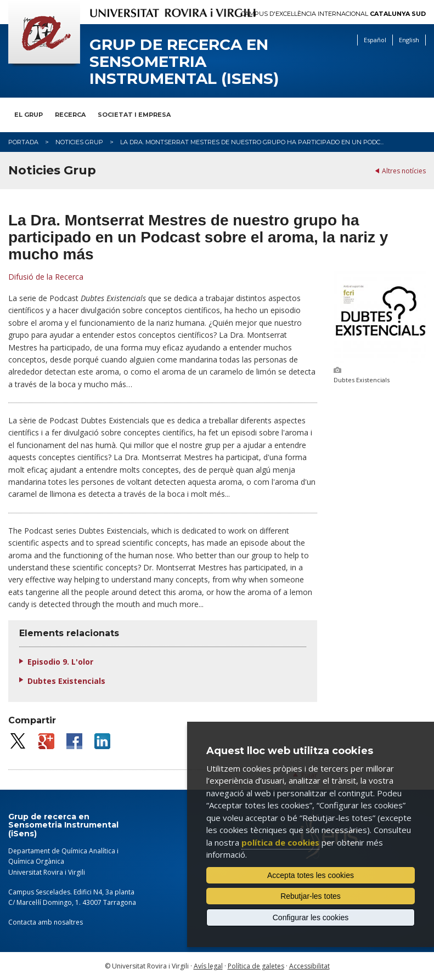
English (409, 40)
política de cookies (280, 842)
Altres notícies (404, 171)
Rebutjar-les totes (311, 896)
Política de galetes (256, 966)
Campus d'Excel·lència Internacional (333, 14)
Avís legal (208, 966)
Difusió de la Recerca (46, 277)
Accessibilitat (309, 966)
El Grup (29, 115)
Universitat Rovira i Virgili (47, 872)
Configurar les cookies (311, 917)
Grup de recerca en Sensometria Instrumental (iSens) (184, 61)
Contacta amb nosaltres (46, 922)
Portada (23, 142)
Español (375, 40)
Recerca (70, 115)
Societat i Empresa (134, 115)
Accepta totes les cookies (311, 875)
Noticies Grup (79, 142)
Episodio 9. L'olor (60, 662)
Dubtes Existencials (66, 681)
